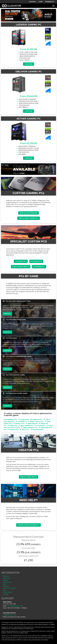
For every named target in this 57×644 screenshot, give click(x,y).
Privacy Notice (8, 592)
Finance (5, 580)
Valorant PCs (14, 429)
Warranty (6, 586)
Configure (28, 64)
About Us (6, 576)
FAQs (5, 584)
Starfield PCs (22, 421)
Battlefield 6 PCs (11, 419)
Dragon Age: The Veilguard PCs (31, 419)
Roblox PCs (13, 425)
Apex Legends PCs (27, 425)
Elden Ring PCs (33, 423)
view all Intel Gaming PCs (29, 218)
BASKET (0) (50, 2)
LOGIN (40, 2)
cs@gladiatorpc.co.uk (10, 615)
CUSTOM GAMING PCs (28, 193)
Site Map (6, 594)
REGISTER (32, 2)
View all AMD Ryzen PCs (29, 213)
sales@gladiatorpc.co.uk (15, 606)
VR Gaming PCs (36, 261)
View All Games (38, 429)
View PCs (7, 314)
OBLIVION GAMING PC (29, 72)
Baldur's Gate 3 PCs (37, 421)
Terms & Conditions (9, 588)
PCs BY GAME (29, 276)
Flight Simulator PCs (21, 267)
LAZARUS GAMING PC (29, 25)
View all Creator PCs (28, 477)
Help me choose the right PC (28, 525)
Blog (4, 590)
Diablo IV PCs (20, 423)
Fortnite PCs (41, 425)
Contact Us (6, 578)
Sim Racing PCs (39, 267)
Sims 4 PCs (25, 429)
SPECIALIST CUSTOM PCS (29, 241)
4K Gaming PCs (21, 261)
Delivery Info (7, 582)
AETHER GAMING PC (28, 119)
